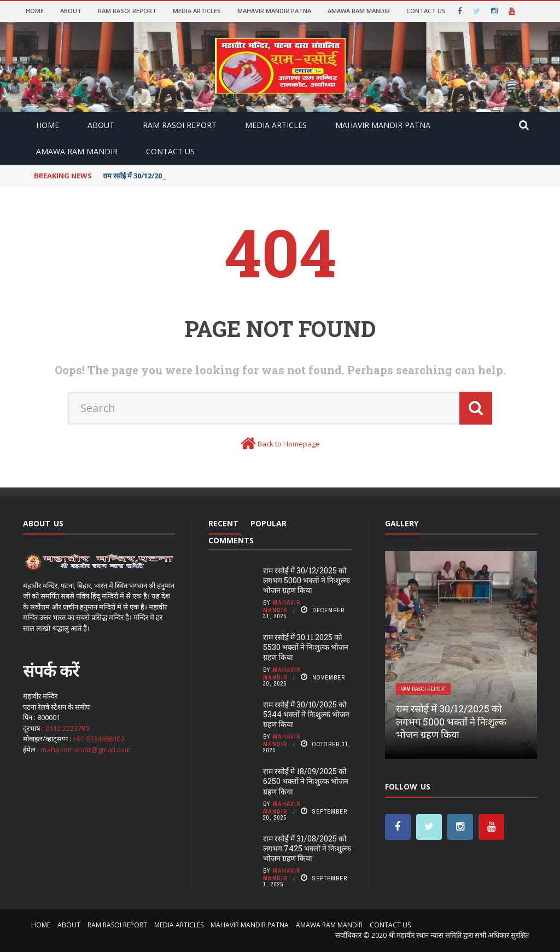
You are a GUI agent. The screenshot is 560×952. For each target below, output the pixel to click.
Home (35, 11)
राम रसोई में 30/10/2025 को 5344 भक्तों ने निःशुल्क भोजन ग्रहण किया (306, 714)
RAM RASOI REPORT (127, 11)
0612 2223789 (67, 728)
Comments (231, 540)
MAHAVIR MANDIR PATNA (274, 11)
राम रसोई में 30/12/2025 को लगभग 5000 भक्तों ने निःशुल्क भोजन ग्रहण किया (307, 580)
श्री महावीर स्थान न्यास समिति (425, 935)
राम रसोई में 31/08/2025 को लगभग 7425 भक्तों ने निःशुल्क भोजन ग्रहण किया (307, 848)
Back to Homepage (289, 444)
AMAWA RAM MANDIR (359, 11)
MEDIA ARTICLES (197, 11)
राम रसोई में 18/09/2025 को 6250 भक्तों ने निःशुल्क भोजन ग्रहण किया (306, 781)
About (71, 11)
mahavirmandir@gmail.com (86, 750)
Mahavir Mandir (282, 606)
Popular (269, 523)
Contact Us (426, 11)
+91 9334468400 (98, 739)
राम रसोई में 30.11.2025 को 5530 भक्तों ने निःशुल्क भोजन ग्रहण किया (306, 647)
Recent (223, 523)
